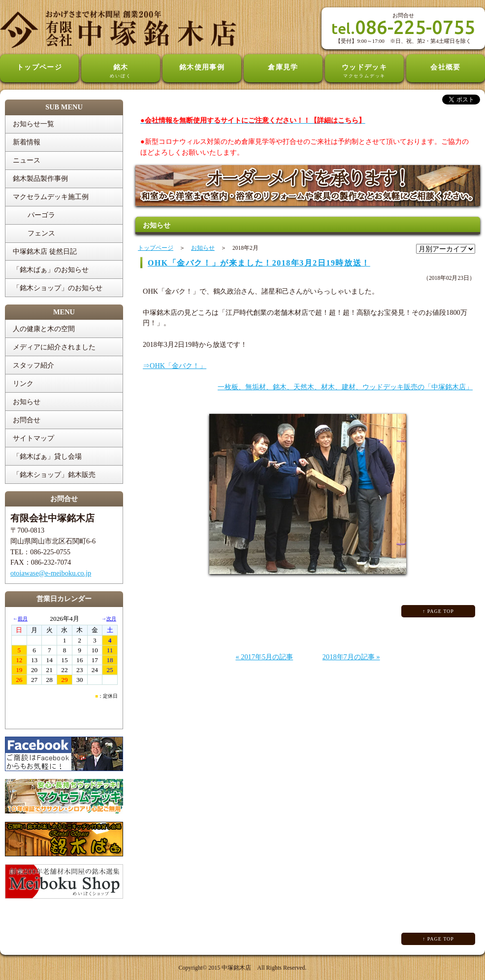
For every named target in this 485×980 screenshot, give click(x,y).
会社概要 (446, 67)
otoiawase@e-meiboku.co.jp (51, 573)
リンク (23, 383)
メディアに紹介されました (54, 347)
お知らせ (27, 402)
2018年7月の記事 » (351, 657)
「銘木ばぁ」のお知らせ (51, 270)
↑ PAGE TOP (438, 611)
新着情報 (27, 142)
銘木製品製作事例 (40, 178)
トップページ (40, 67)
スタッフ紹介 (33, 365)
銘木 (121, 71)
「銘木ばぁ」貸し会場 (47, 456)
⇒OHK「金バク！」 (175, 366)
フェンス (41, 233)
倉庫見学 (283, 67)
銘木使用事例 (202, 67)
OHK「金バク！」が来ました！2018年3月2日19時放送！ (259, 263)
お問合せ (27, 420)
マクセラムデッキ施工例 (51, 197)
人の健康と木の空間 (44, 329)
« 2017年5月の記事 (264, 657)
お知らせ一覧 (33, 124)
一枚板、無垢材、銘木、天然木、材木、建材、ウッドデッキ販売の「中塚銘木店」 (345, 387)
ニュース (27, 160)
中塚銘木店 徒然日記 (45, 251)
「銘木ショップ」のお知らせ (58, 288)
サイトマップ (33, 438)
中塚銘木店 (236, 968)
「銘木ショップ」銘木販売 (54, 474)
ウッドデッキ (364, 71)
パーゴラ (41, 215)
